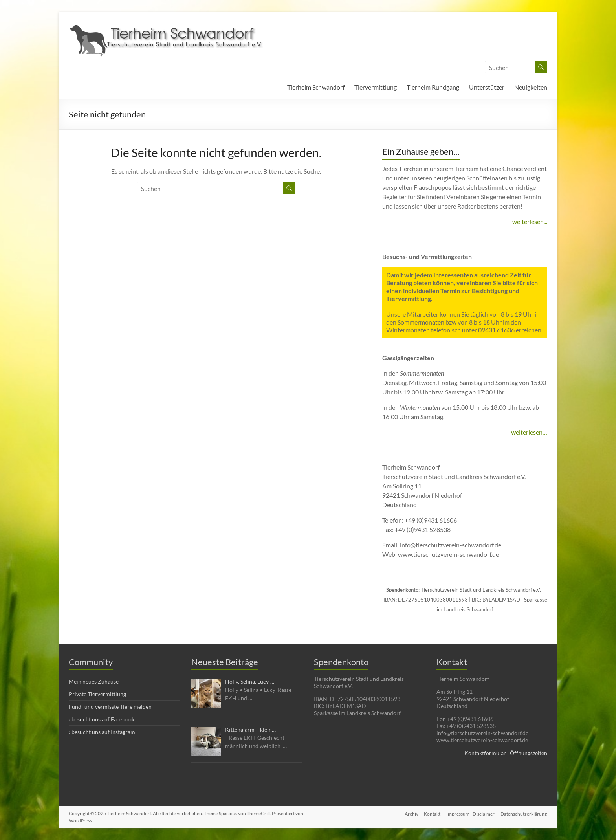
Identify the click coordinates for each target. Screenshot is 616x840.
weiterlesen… (529, 432)
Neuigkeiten (531, 87)
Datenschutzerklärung (524, 813)
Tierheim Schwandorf (316, 87)
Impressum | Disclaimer (470, 813)
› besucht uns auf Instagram (102, 732)
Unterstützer (487, 87)
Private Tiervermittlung (97, 694)
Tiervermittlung (376, 87)
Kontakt (432, 813)
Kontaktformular (485, 753)
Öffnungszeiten (529, 753)
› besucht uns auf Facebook (102, 719)
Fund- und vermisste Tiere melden (110, 707)
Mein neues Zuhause (94, 681)
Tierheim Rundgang (433, 87)
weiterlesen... (530, 221)
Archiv (410, 813)
